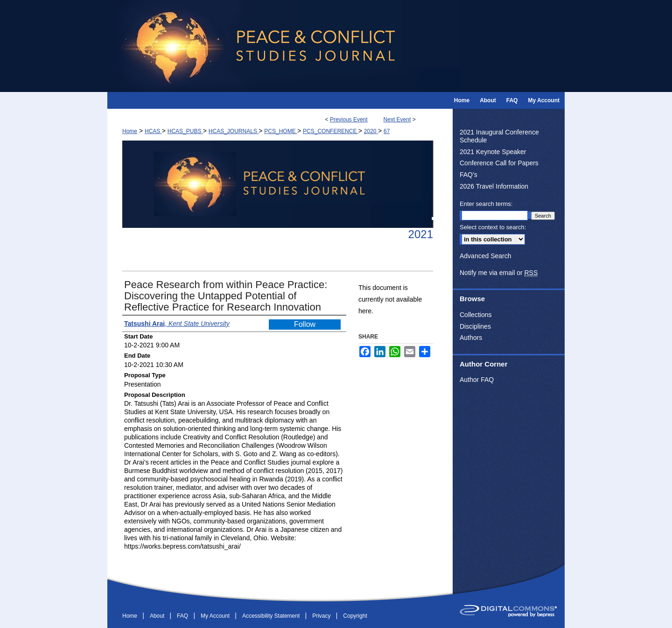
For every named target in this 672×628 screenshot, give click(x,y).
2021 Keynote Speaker (493, 152)
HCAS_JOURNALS (234, 131)
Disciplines (475, 326)
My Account (216, 616)
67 (387, 131)
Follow (305, 324)
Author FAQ (477, 380)
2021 (421, 234)
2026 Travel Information (494, 186)
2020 (371, 131)
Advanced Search (486, 256)
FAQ (183, 616)
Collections (476, 315)
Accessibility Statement (272, 616)
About (158, 616)
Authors (471, 338)
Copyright (355, 616)
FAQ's (469, 175)
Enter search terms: (486, 204)
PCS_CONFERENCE (331, 131)
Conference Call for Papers (499, 163)
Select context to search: (493, 227)
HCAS (153, 131)
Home (130, 131)
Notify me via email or (499, 273)
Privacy (322, 616)
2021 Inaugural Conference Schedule (499, 136)
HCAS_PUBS (185, 131)
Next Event (397, 120)
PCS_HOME (281, 131)
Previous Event (349, 120)
